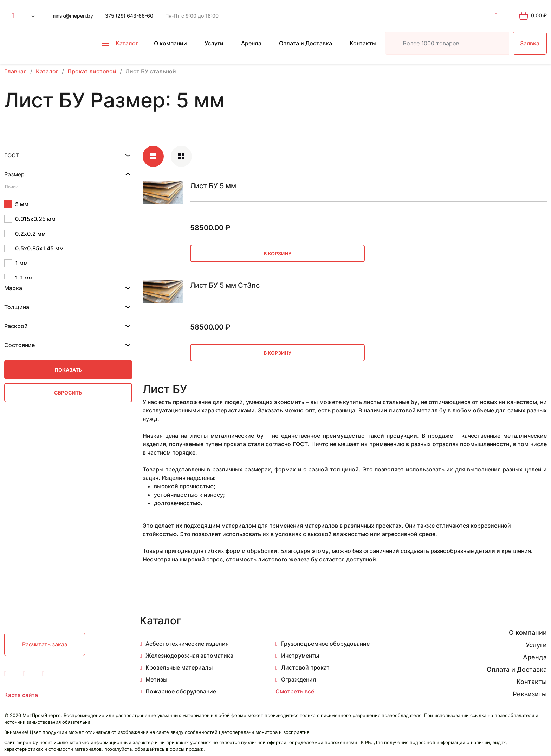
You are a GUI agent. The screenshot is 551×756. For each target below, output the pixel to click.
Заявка (530, 43)
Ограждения (299, 679)
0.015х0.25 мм (30, 219)
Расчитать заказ (45, 644)
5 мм (16, 204)
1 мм (16, 263)
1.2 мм (18, 278)
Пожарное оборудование (181, 691)
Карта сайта (21, 695)
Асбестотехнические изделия (187, 644)
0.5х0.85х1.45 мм (34, 248)
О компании (170, 43)
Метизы (156, 679)
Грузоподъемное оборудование (325, 644)
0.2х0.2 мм (25, 234)
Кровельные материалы (179, 667)
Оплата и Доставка (306, 43)
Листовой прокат (305, 667)
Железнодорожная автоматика (189, 656)
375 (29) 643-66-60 (129, 16)
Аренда (251, 43)
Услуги (214, 43)
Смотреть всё (295, 691)
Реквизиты (530, 694)
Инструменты (300, 656)
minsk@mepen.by (72, 16)
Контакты (363, 43)
